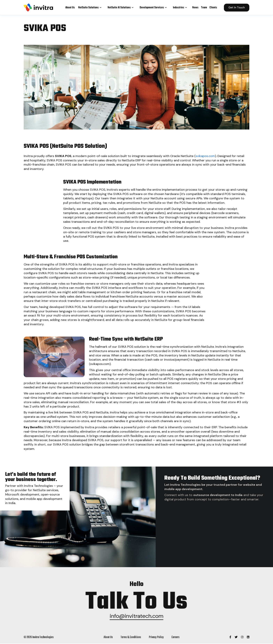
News (195, 7)
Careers (175, 638)
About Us (70, 7)
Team (204, 7)
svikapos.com (205, 156)
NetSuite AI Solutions (122, 7)
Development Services (154, 7)
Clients (213, 7)
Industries (181, 7)
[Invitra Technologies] (230, 638)
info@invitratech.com (137, 617)
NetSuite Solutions (91, 7)
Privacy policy (156, 638)
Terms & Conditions (130, 638)
